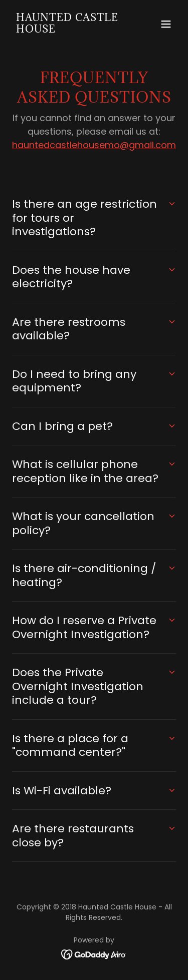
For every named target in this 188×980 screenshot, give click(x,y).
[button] (166, 24)
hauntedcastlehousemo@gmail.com (94, 145)
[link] (69, 30)
